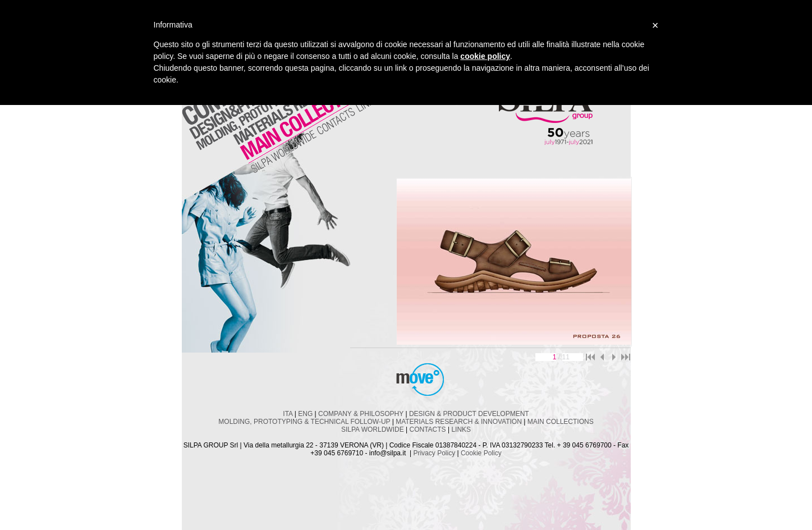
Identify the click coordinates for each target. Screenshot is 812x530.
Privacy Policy (434, 453)
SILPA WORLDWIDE (373, 430)
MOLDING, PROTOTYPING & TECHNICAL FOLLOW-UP (304, 422)
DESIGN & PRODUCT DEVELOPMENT (469, 414)
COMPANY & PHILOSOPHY (361, 414)
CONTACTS (428, 430)
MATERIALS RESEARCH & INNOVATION (459, 422)
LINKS (461, 430)
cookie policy (485, 56)
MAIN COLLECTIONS (561, 422)
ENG (305, 414)
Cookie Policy (481, 453)
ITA (288, 414)
